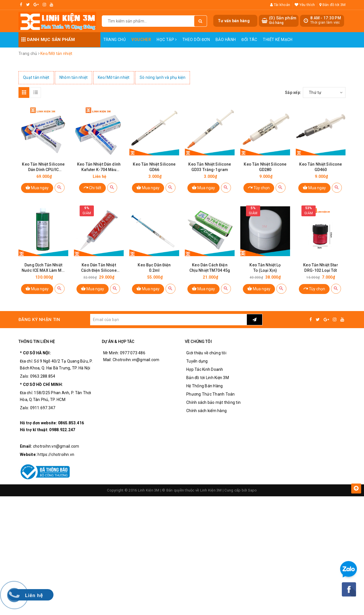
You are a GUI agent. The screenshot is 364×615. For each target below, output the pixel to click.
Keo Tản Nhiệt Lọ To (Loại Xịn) (265, 268)
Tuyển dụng (197, 361)
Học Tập (167, 40)
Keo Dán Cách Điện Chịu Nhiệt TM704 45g (210, 268)
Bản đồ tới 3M (332, 5)
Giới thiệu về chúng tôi (206, 353)
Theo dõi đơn (196, 40)
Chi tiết (92, 187)
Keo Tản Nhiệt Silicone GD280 (265, 167)
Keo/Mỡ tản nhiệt (114, 77)
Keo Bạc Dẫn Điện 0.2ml (154, 268)
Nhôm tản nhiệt (74, 77)
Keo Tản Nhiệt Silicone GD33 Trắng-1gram (210, 167)
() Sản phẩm (283, 20)
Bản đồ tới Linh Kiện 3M (208, 378)
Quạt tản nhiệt (36, 77)
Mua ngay (37, 187)
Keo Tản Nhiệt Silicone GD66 (154, 167)
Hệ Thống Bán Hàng (204, 386)
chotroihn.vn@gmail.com (56, 446)
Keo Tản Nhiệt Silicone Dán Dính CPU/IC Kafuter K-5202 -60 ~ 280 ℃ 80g (43, 167)
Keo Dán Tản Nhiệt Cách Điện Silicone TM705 (99, 268)
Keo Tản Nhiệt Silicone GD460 (320, 167)
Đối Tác (249, 40)
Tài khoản (280, 5)
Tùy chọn (259, 187)
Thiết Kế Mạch (278, 40)
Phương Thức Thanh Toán (211, 394)
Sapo (253, 490)
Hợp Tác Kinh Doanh (205, 369)
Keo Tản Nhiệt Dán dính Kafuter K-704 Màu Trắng (99, 167)
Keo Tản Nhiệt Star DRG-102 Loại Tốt (321, 268)
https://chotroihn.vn (56, 454)
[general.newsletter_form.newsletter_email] (168, 320)
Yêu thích (305, 5)
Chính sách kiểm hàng (206, 411)
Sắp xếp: (293, 92)
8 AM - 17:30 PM (326, 18)
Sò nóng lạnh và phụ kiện (163, 77)
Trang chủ (115, 40)
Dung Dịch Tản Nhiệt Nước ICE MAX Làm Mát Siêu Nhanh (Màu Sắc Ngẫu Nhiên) (43, 268)
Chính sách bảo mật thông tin (213, 402)
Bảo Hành (226, 40)
